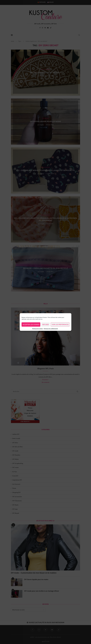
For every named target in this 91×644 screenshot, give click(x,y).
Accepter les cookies (31, 324)
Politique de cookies (38, 329)
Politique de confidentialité (51, 329)
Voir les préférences (60, 324)
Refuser (46, 324)
